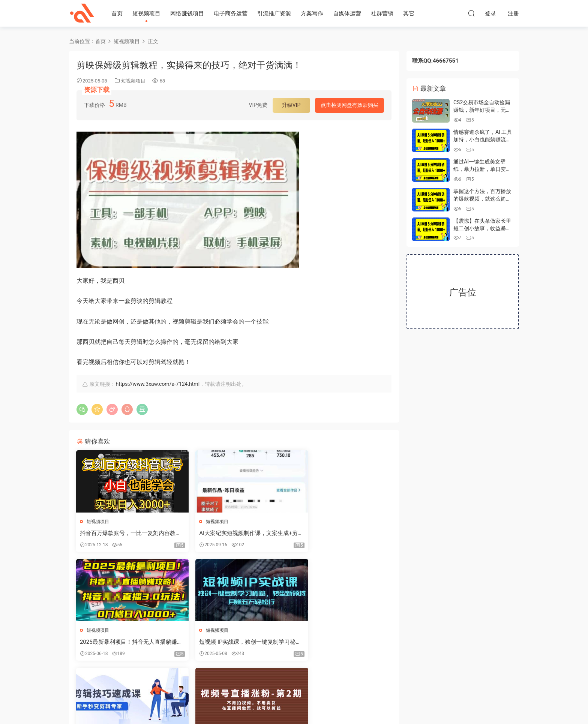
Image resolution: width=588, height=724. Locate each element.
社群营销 (382, 13)
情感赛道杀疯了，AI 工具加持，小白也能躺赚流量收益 (483, 139)
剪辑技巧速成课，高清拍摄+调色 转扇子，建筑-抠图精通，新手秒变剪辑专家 (234, 642)
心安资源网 (82, 13)
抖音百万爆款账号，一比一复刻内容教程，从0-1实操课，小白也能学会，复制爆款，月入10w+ (126, 533)
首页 (117, 13)
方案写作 (312, 13)
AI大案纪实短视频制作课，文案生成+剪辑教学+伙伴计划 (233, 533)
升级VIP (291, 105)
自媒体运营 (347, 13)
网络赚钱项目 (187, 13)
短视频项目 (146, 13)
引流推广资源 (274, 13)
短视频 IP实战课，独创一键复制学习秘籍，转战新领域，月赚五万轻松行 (126, 642)
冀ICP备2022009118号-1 (294, 706)
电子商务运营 (231, 13)
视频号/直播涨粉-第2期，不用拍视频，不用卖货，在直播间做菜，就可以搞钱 (340, 642)
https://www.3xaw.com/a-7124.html (157, 384)
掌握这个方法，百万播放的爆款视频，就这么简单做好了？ (482, 199)
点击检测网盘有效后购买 (349, 105)
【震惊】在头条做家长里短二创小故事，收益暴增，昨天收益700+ (482, 228)
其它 (409, 13)
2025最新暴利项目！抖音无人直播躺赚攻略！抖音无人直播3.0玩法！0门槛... (341, 533)
